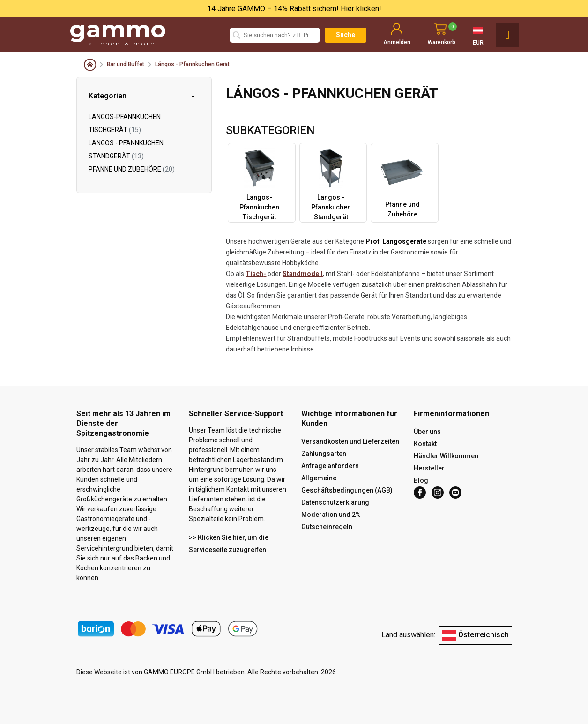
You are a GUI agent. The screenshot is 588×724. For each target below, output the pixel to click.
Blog (421, 480)
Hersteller (429, 468)
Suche (346, 35)
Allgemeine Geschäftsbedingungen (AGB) (347, 484)
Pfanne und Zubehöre (132, 169)
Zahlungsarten (324, 454)
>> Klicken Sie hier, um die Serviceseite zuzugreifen (229, 544)
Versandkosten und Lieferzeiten (350, 441)
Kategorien (108, 96)
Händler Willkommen (446, 456)
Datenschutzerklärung (335, 502)
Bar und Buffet (126, 64)
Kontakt (425, 444)
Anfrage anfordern (330, 466)
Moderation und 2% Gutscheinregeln (331, 521)
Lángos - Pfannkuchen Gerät (192, 64)
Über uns (427, 432)
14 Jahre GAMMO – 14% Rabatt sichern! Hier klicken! (294, 9)
